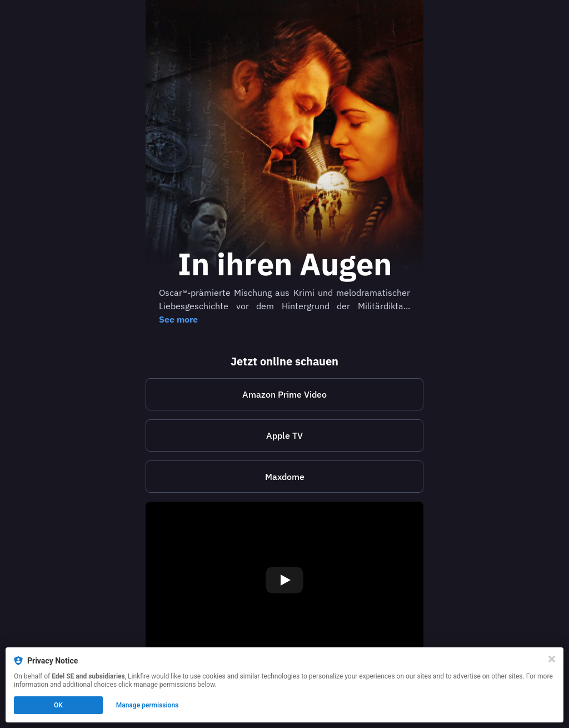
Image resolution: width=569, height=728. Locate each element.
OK (58, 705)
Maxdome (285, 477)
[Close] (552, 659)
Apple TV (284, 435)
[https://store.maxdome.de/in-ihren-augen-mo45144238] (284, 477)
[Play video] (284, 580)
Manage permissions (148, 705)
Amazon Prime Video (284, 394)
